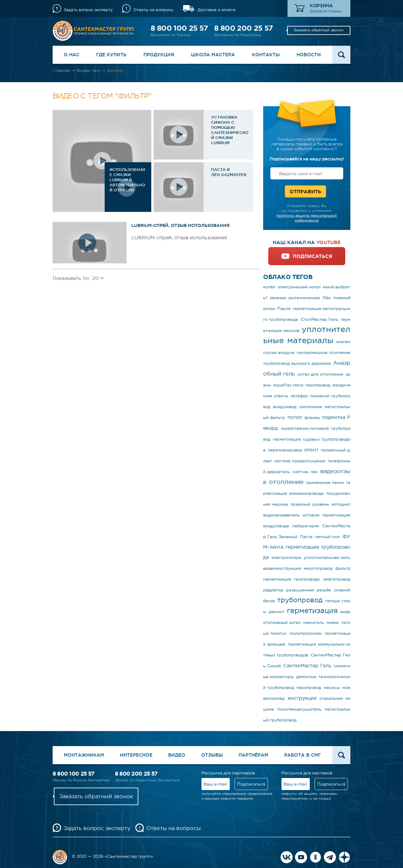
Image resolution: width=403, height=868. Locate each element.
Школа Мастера (213, 55)
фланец (312, 418)
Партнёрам (253, 755)
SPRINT (311, 450)
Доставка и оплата (217, 10)
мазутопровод (318, 568)
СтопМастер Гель (320, 319)
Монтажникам (84, 755)
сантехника (311, 407)
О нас (72, 55)
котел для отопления (320, 374)
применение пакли (325, 483)
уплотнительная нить (327, 557)
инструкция (302, 698)
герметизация (312, 611)
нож (346, 688)
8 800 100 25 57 (179, 28)
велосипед (274, 698)
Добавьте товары (326, 11)
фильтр (343, 568)
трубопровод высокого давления (297, 363)
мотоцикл (341, 504)
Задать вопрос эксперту (88, 10)
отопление (286, 482)
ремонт (276, 612)
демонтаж (306, 677)
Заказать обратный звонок (319, 30)
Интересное (136, 755)
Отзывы (212, 755)
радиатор (273, 590)
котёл (269, 287)
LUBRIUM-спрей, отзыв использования (180, 225)
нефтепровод (337, 579)
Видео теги (89, 70)
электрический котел (299, 287)
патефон (299, 396)
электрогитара (286, 558)
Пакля (284, 308)
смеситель (314, 623)
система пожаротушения (300, 461)
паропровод (309, 688)
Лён (327, 298)
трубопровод (300, 600)
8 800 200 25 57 (243, 28)
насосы (332, 687)
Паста (306, 537)
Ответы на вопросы (153, 10)
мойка (333, 623)
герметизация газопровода (291, 579)
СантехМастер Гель (307, 665)
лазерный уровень (310, 504)
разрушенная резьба (308, 590)
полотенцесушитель (299, 709)
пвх (314, 472)
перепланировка (285, 450)
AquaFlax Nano (288, 385)
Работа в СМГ (303, 755)
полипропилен (306, 633)
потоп (295, 417)
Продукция (159, 55)
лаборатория (306, 526)
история (311, 515)
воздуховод (285, 407)
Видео (177, 755)
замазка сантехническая (295, 298)
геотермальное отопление (324, 353)
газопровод (318, 385)
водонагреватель (281, 515)
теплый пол (328, 537)
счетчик (300, 472)
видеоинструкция (282, 568)
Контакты (266, 55)
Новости (309, 55)
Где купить (111, 55)
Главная (61, 70)
